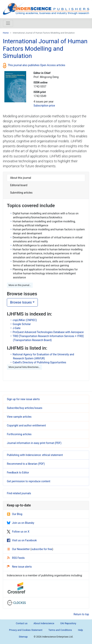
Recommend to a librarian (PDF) (26, 464)
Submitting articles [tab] (21, 193)
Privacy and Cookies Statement (26, 630)
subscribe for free (42, 549)
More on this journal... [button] (20, 285)
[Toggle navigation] (8, 23)
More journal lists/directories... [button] (24, 367)
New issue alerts (19, 567)
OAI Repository (68, 623)
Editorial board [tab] (19, 185)
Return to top (81, 614)
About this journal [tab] (21, 178)
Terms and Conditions (60, 630)
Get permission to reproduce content (29, 481)
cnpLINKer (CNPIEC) (25, 320)
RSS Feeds (16, 558)
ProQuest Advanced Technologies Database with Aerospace (48, 332)
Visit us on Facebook (22, 540)
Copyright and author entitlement (26, 425)
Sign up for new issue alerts (23, 399)
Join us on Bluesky (21, 523)
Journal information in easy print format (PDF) (34, 443)
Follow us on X (18, 532)
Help (81, 630)
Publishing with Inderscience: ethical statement (35, 455)
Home (6, 33)
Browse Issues (21, 302)
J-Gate (17, 328)
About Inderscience (44, 623)
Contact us (22, 623)
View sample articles (19, 417)
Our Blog (15, 514)
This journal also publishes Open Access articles (37, 65)
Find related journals (19, 493)
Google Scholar (22, 324)
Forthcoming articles (19, 434)
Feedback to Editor (18, 473)
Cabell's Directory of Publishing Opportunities (39, 362)
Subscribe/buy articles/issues (25, 408)
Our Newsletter (19, 549)
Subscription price (44, 106)
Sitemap (23, 637)
